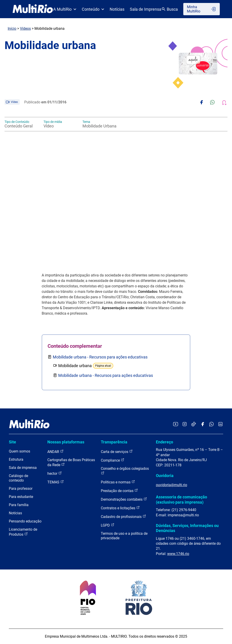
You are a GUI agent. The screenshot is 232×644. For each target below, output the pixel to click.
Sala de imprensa (23, 468)
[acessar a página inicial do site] (33, 9)
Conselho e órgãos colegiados (125, 471)
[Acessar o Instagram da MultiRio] (185, 424)
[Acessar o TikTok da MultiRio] (194, 424)
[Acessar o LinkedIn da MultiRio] (220, 424)
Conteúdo (93, 9)
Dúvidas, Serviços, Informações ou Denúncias (187, 528)
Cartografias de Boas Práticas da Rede (71, 462)
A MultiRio (65, 9)
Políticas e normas (118, 482)
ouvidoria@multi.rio (172, 485)
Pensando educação (25, 521)
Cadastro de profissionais (123, 516)
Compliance (113, 460)
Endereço (164, 442)
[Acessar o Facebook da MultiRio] (203, 424)
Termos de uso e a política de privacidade (124, 536)
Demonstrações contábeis (124, 499)
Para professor (21, 489)
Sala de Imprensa (146, 9)
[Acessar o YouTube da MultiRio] (176, 424)
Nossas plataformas (66, 442)
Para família (19, 505)
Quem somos (19, 451)
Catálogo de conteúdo (18, 478)
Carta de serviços (117, 451)
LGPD (108, 525)
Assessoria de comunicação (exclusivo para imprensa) (181, 499)
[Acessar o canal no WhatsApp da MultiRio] (211, 424)
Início (12, 29)
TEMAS (56, 482)
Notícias (117, 9)
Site (12, 442)
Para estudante (21, 497)
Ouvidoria (165, 476)
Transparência (114, 442)
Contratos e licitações (120, 508)
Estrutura (16, 459)
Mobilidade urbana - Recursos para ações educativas (100, 357)
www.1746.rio (178, 554)
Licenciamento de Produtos (23, 532)
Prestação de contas (119, 491)
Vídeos (25, 29)
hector (55, 473)
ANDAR (56, 451)
